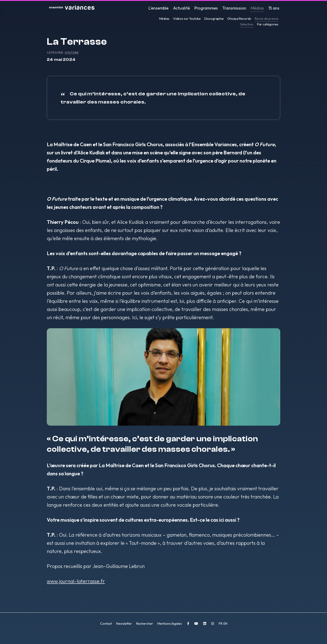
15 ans (274, 8)
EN (225, 626)
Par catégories (268, 24)
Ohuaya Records (239, 19)
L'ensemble (159, 8)
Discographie (214, 19)
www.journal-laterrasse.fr (76, 583)
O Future (72, 55)
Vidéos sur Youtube (187, 19)
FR (221, 626)
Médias (257, 8)
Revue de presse (267, 19)
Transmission (234, 8)
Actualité (181, 8)
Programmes (206, 8)
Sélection (247, 24)
